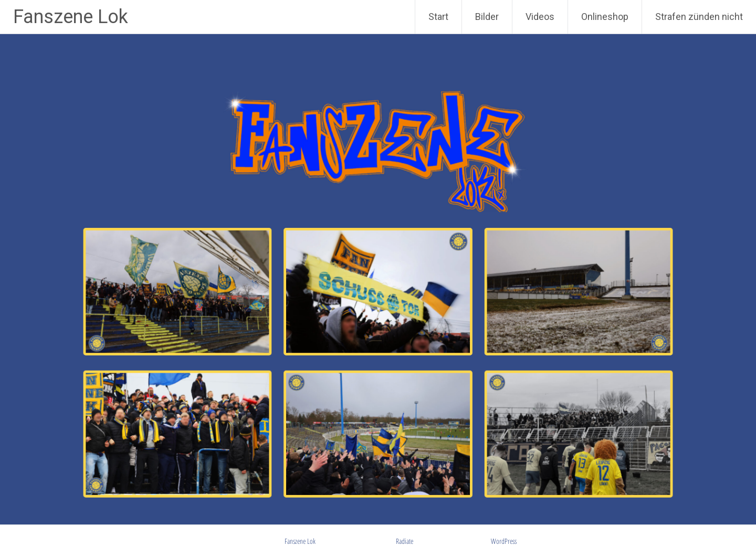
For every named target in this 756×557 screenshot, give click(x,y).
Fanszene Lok (71, 17)
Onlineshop (605, 17)
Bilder (487, 17)
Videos (540, 17)
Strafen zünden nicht (699, 17)
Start (438, 17)
